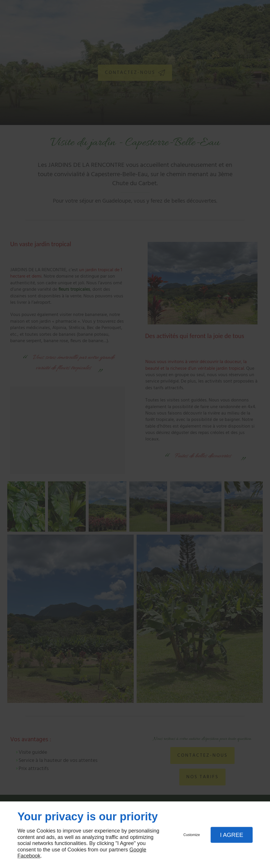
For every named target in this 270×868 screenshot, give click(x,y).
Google (138, 850)
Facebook (29, 856)
